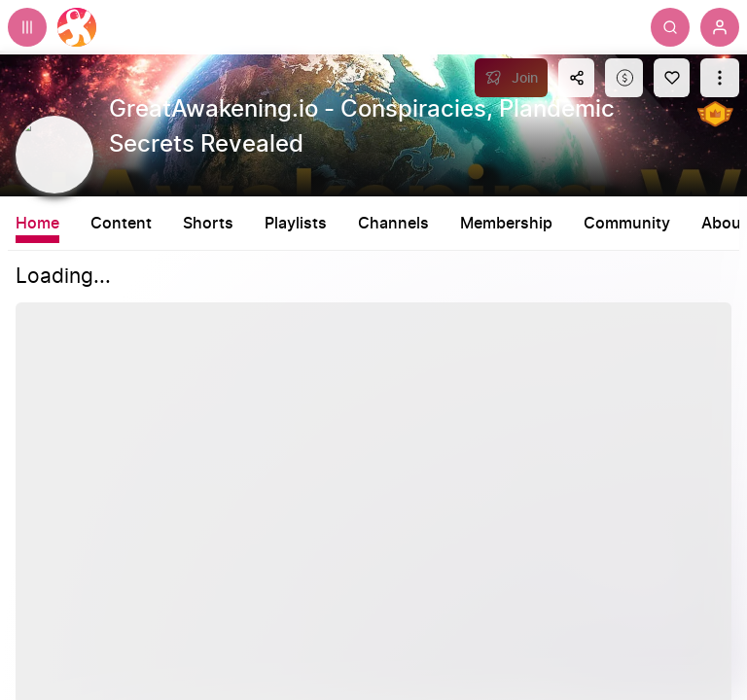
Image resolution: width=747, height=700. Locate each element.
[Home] (77, 27)
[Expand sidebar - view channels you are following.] (27, 27)
